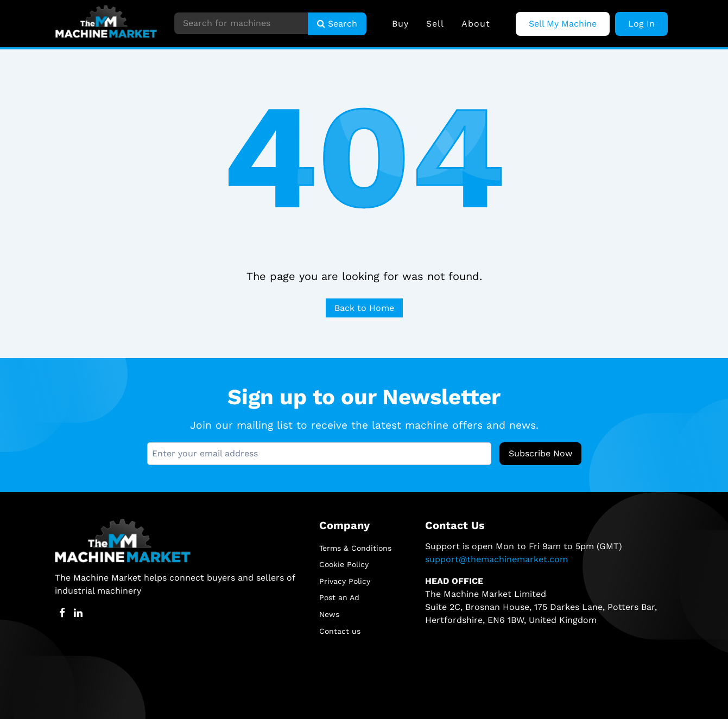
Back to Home (364, 308)
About (476, 24)
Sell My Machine (563, 24)
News (329, 614)
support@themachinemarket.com (496, 559)
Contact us (340, 631)
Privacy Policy (345, 581)
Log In (641, 24)
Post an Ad (339, 597)
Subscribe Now (540, 453)
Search (337, 24)
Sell (435, 24)
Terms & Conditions (355, 548)
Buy (400, 24)
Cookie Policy (344, 564)
